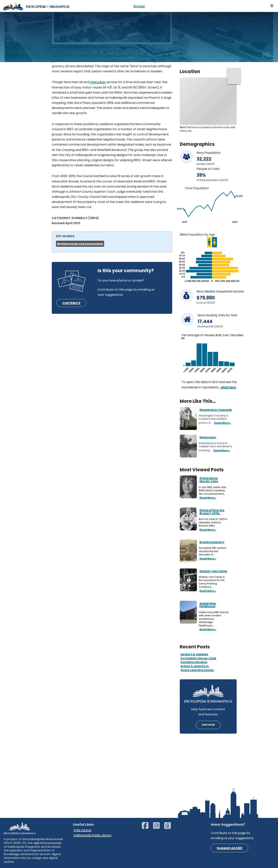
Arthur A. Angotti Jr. (195, 666)
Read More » (207, 498)
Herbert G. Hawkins (194, 654)
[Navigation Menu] (272, 6)
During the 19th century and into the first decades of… (212, 551)
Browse (139, 6)
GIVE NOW (208, 725)
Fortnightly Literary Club (198, 658)
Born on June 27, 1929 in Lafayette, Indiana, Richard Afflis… (213, 522)
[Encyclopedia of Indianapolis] (36, 6)
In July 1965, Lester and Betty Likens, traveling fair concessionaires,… (213, 491)
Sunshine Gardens (194, 662)
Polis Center (83, 830)
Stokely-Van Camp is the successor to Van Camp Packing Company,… (212, 582)
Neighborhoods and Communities (80, 244)
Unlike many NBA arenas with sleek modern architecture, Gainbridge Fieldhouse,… (214, 619)
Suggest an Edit (230, 848)
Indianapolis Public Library (93, 835)
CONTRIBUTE (71, 303)
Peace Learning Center (197, 670)
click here (228, 387)
